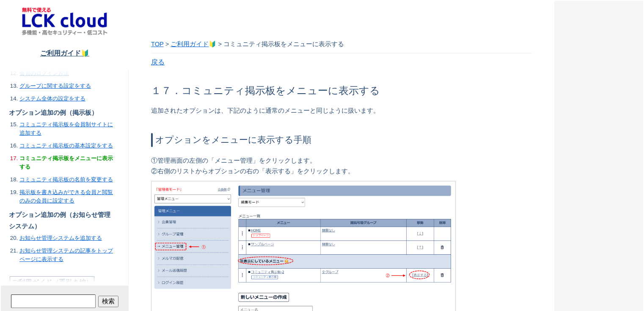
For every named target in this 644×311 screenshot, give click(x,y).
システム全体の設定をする (52, 99)
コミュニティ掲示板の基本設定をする (66, 146)
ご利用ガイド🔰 (65, 53)
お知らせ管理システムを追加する (61, 238)
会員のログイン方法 (44, 73)
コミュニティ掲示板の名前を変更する (66, 179)
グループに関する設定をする (55, 86)
